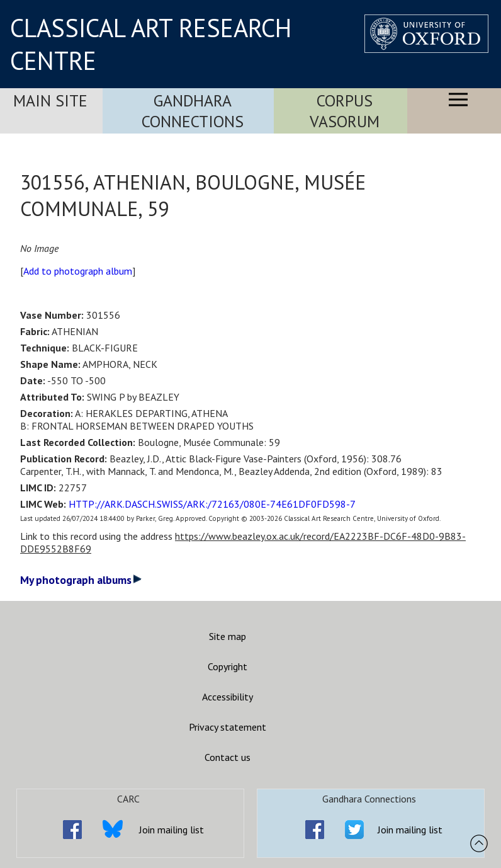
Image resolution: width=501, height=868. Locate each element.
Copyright (228, 666)
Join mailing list (172, 830)
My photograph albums (81, 580)
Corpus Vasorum (345, 111)
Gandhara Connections (193, 111)
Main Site (50, 100)
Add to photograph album (78, 271)
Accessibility (228, 697)
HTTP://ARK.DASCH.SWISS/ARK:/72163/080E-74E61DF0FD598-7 (212, 504)
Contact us (228, 757)
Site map (228, 636)
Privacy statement (228, 727)
